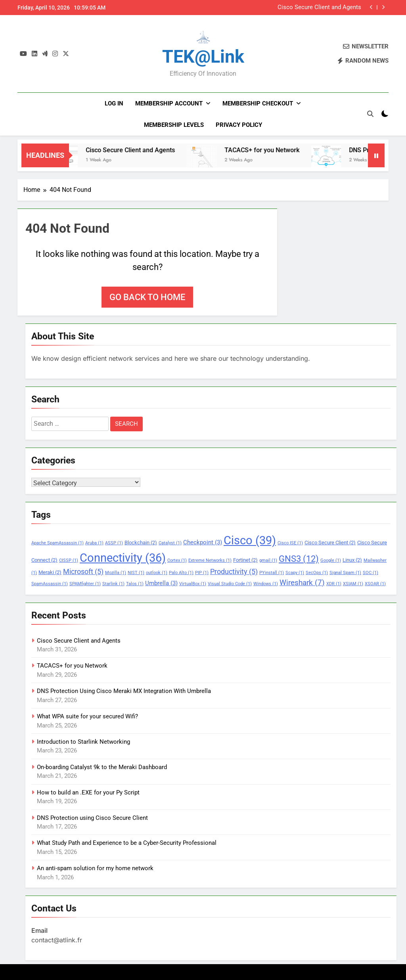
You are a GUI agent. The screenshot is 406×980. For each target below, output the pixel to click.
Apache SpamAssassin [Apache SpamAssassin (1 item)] (57, 543)
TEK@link (203, 56)
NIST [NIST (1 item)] (136, 573)
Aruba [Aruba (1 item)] (94, 543)
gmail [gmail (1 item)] (268, 560)
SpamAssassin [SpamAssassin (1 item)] (50, 584)
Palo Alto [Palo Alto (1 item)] (181, 573)
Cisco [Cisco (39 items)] (250, 540)
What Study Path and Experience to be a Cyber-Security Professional (127, 843)
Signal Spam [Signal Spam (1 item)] (345, 573)
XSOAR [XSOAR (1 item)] (375, 584)
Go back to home (147, 297)
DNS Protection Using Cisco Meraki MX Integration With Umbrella (124, 691)
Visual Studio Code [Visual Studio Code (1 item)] (230, 584)
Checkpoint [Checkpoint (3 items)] (203, 542)
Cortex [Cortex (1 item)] (177, 560)
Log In (114, 103)
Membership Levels (174, 125)
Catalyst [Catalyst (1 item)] (170, 543)
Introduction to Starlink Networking (83, 742)
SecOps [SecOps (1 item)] (317, 573)
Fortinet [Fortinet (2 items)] (245, 560)
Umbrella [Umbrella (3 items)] (161, 583)
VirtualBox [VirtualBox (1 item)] (193, 584)
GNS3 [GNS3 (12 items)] (299, 559)
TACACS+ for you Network (275, 150)
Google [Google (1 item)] (331, 560)
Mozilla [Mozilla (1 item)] (116, 573)
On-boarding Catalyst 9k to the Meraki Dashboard (102, 767)
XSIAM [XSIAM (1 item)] (353, 584)
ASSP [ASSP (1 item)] (114, 543)
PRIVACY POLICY (239, 125)
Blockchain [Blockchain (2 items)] (141, 543)
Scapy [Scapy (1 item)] (295, 573)
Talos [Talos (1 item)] (135, 584)
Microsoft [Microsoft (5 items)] (83, 572)
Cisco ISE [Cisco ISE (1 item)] (290, 543)
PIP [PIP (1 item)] (202, 573)
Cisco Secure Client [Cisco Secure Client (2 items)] (330, 543)
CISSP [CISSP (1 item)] (69, 560)
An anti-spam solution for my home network (95, 868)
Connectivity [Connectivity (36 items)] (123, 558)
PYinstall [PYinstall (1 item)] (272, 573)
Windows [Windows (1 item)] (266, 584)
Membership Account (169, 103)
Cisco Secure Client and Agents (319, 8)
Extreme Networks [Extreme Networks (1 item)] (210, 560)
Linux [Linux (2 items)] (352, 560)
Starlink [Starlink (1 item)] (113, 584)
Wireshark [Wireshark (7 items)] (302, 583)
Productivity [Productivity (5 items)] (234, 572)
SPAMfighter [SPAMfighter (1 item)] (85, 584)
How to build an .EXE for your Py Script (88, 792)
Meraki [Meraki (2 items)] (50, 572)
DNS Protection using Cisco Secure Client (92, 818)
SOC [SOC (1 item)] (371, 573)
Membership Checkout (258, 103)
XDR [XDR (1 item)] (334, 584)
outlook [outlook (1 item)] (157, 573)
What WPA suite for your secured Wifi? (87, 716)
